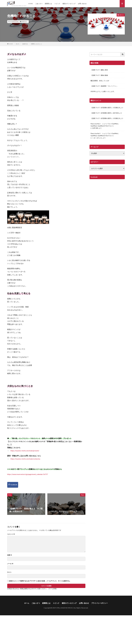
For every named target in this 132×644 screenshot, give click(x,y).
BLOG (18, 44)
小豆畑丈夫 (116, 108)
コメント (11, 534)
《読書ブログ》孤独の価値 (99, 75)
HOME (31, 4)
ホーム (27, 603)
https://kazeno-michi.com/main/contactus (25, 459)
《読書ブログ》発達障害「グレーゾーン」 (104, 86)
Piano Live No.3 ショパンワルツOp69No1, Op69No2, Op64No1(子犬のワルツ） (105, 125)
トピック (57, 4)
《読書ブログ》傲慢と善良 (99, 70)
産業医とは (48, 4)
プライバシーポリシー (100, 603)
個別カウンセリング (69, 4)
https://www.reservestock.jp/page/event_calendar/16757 (28, 474)
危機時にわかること (36, 44)
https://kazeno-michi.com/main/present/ (25, 451)
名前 (10, 555)
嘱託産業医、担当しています (100, 81)
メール (10, 564)
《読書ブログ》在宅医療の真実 (101, 108)
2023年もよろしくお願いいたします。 (103, 91)
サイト (9, 572)
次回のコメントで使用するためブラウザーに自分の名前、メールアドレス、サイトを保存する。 (40, 581)
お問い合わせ (82, 4)
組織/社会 (24, 22)
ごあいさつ (39, 4)
